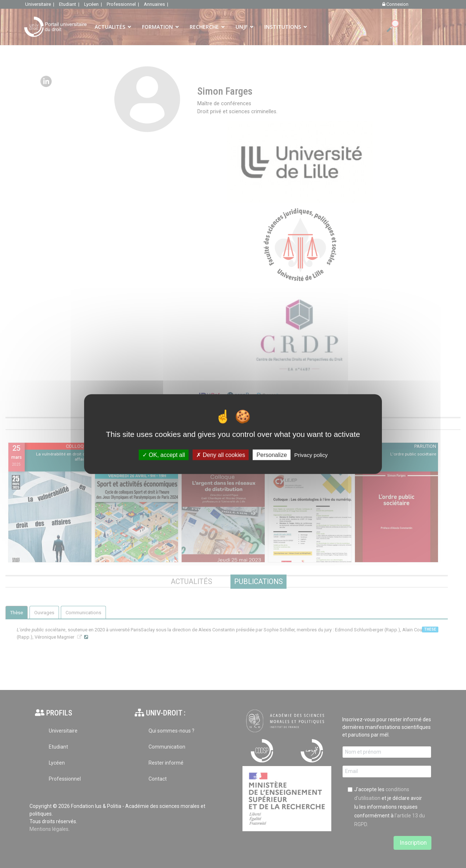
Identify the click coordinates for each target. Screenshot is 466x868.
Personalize (272, 455)
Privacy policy (311, 455)
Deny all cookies (221, 455)
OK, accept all (164, 455)
